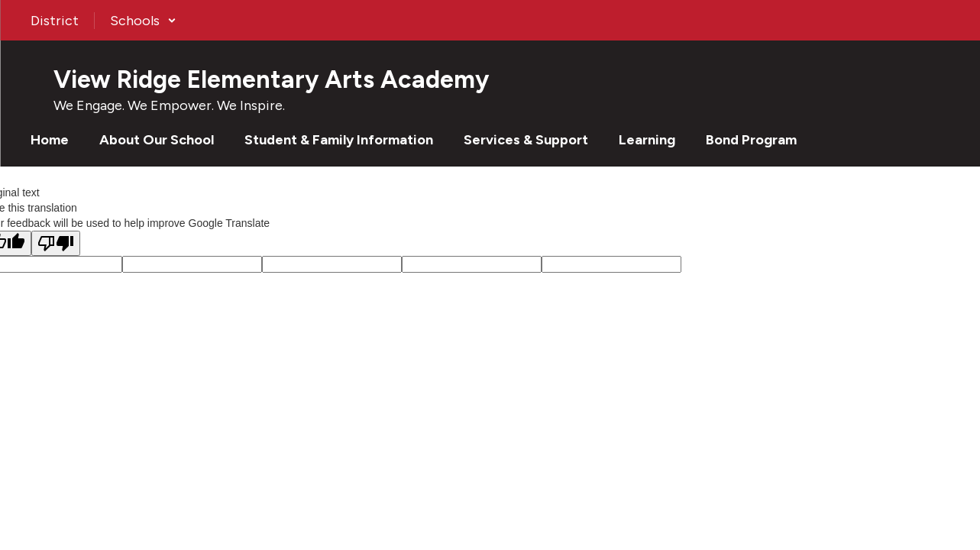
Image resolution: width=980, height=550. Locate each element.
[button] (143, 21)
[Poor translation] (56, 243)
